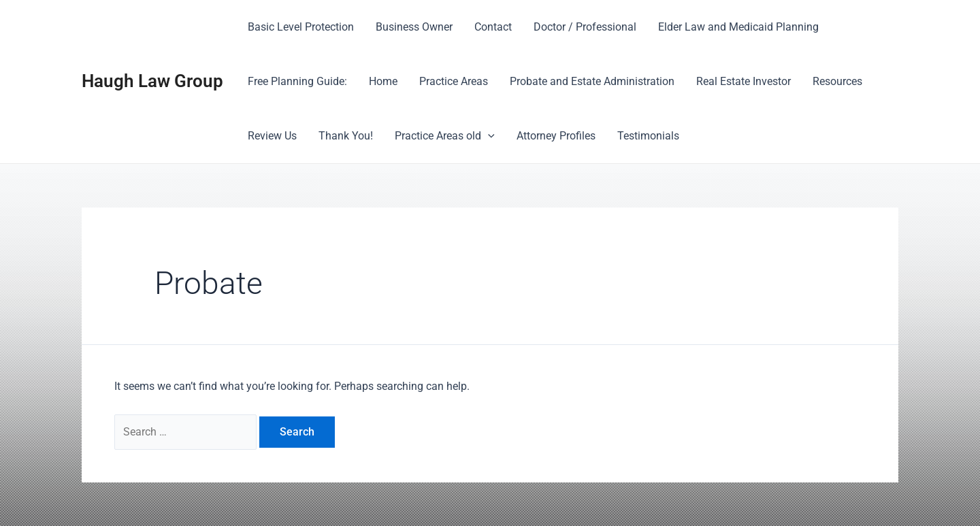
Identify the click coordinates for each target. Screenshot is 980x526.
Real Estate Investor (744, 81)
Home (383, 81)
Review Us (272, 136)
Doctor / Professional (585, 27)
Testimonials (648, 136)
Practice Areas (454, 81)
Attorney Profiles (556, 136)
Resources (837, 81)
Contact (493, 27)
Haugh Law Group (152, 81)
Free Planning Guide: (297, 81)
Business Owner (414, 27)
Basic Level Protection (301, 27)
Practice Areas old (445, 136)
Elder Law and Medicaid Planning (738, 27)
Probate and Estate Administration (592, 81)
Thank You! (346, 136)
